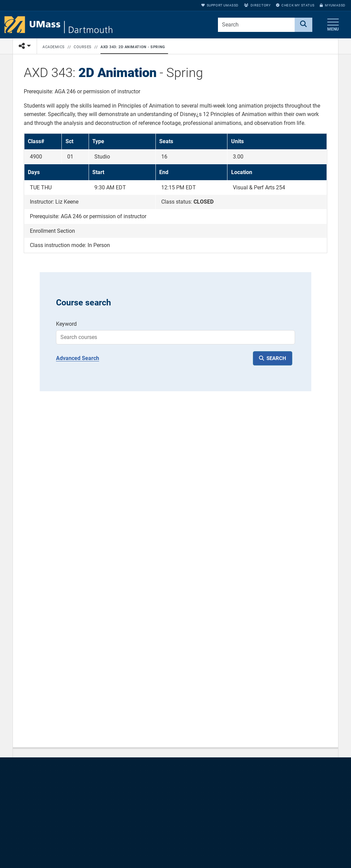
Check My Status (295, 5)
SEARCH (276, 358)
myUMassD (333, 5)
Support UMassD (220, 5)
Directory (257, 5)
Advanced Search (78, 358)
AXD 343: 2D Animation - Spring (133, 47)
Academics (54, 47)
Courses (83, 47)
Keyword (66, 324)
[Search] (303, 25)
